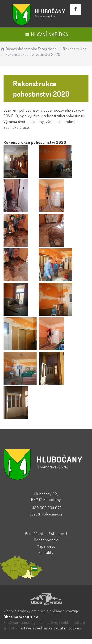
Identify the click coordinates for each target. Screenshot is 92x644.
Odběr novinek (46, 540)
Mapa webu (46, 546)
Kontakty (46, 552)
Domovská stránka (19, 49)
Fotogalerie (47, 49)
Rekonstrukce (75, 49)
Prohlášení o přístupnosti (46, 533)
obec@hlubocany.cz (46, 514)
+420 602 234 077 (46, 508)
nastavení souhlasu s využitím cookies (50, 628)
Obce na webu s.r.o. (22, 617)
